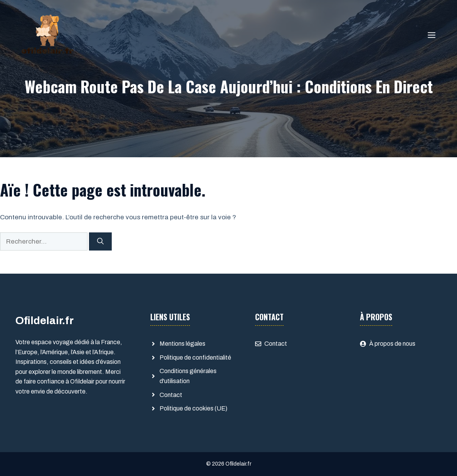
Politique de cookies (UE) (193, 408)
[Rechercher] (100, 242)
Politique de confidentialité (195, 357)
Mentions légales (182, 344)
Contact (171, 395)
